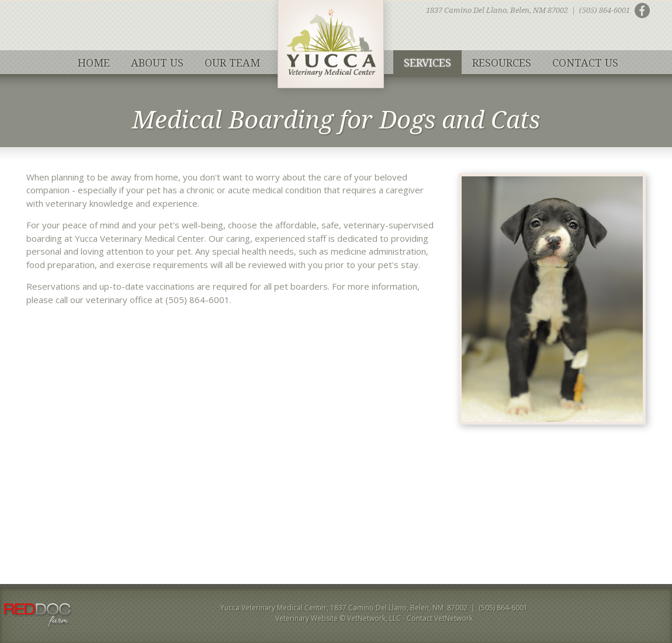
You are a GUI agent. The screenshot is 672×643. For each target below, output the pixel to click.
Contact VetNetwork (440, 618)
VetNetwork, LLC (374, 618)
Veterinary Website (306, 618)
